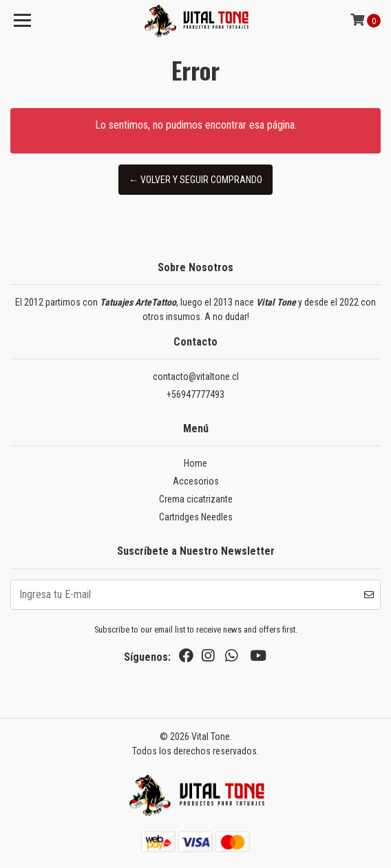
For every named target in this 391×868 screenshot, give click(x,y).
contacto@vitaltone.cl (196, 377)
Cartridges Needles (196, 517)
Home (195, 463)
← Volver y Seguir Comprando (195, 180)
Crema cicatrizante (196, 499)
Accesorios (196, 481)
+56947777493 (195, 394)
